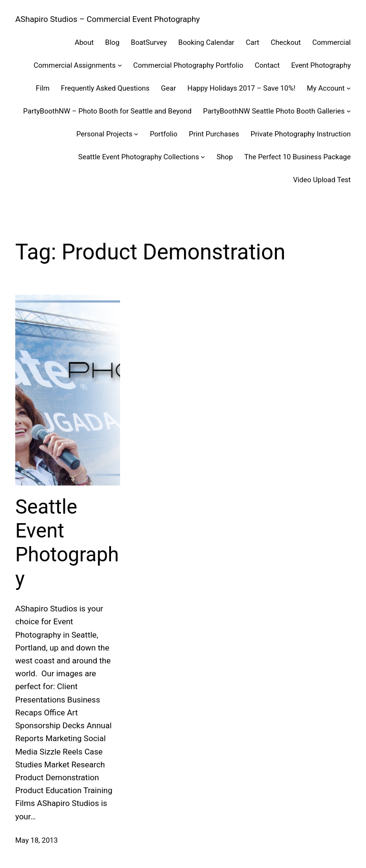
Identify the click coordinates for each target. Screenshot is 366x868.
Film (43, 88)
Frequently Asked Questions (105, 88)
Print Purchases (214, 134)
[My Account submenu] (349, 88)
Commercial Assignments (75, 65)
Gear (168, 88)
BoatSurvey (149, 42)
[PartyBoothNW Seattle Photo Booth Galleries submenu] (349, 111)
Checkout (286, 42)
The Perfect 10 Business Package (298, 157)
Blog (112, 42)
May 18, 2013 (36, 840)
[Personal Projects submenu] (136, 134)
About (84, 42)
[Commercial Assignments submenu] (120, 65)
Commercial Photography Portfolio (188, 65)
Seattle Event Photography (67, 543)
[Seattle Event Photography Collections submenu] (203, 157)
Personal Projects (104, 134)
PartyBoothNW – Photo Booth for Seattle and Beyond (107, 111)
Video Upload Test (322, 180)
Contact (267, 65)
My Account (326, 88)
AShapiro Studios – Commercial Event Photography (107, 19)
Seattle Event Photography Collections (139, 157)
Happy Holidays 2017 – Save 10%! (241, 88)
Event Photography (321, 65)
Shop (224, 157)
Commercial (331, 42)
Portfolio (163, 134)
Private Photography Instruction (301, 134)
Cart (253, 42)
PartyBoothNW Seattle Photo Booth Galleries (274, 111)
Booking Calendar (206, 42)
